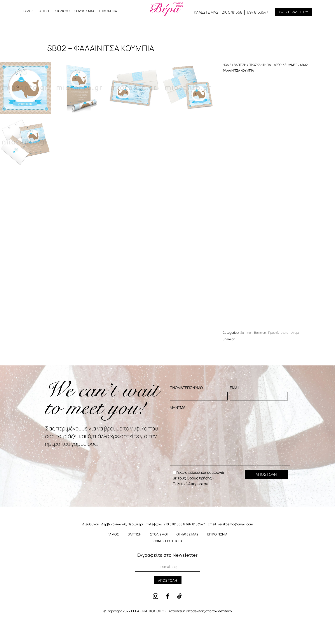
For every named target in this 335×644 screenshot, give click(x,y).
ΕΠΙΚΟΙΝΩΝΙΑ (108, 11)
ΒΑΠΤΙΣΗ (44, 11)
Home (227, 65)
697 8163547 (257, 12)
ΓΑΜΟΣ (28, 11)
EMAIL (259, 393)
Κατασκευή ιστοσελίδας (187, 611)
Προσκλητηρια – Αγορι (265, 65)
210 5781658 (232, 12)
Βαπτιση (240, 65)
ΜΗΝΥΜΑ (230, 435)
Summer (291, 65)
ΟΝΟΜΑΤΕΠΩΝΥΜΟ (199, 393)
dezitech (225, 611)
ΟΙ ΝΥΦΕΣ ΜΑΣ (85, 11)
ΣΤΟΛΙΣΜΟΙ (62, 11)
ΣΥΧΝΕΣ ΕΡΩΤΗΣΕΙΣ (167, 541)
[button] (293, 12)
